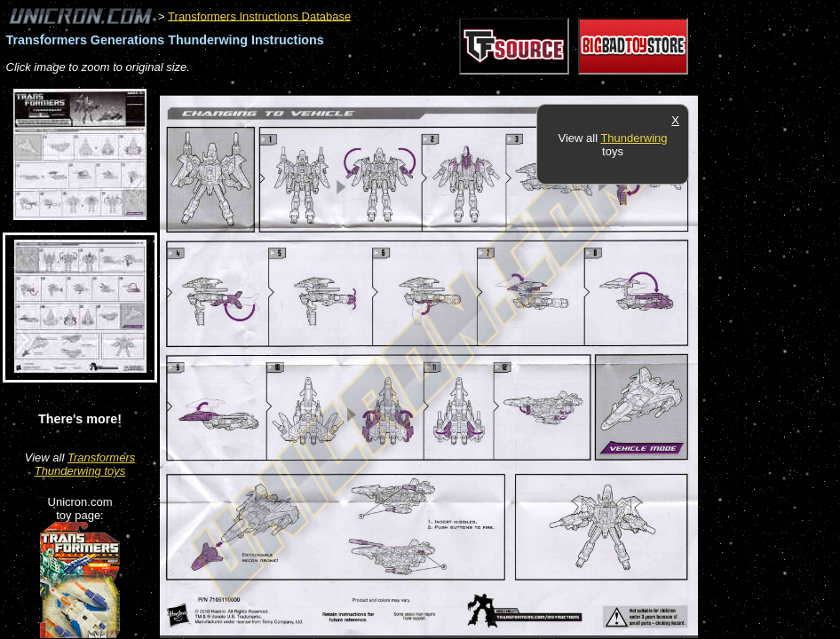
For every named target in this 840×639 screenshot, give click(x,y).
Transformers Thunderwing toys (85, 464)
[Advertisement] (483, 86)
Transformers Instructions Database (259, 16)
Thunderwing (634, 138)
